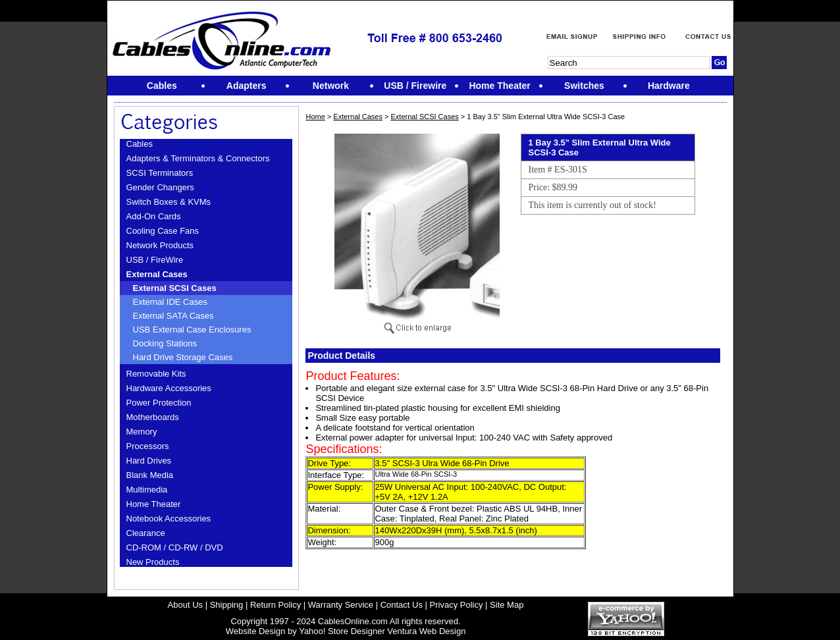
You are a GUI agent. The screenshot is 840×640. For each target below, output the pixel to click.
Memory (142, 432)
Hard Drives (149, 461)
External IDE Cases (170, 302)
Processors (148, 446)
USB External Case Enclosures (192, 330)
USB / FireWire (155, 260)
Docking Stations (165, 343)
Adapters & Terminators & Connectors (198, 158)
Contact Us (402, 605)
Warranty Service (341, 605)
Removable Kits (156, 374)
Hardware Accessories (169, 388)
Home (315, 117)
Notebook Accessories (169, 519)
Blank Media (150, 475)
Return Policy (276, 605)
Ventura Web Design (426, 631)
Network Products (160, 245)
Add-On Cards (154, 216)
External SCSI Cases (175, 288)
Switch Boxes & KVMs (169, 202)
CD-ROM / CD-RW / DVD (175, 547)
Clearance (146, 533)
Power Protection (159, 403)
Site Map (507, 605)
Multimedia (147, 490)
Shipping (227, 605)
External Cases (157, 274)
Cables (140, 144)
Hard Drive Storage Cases (183, 357)
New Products (153, 562)
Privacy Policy (457, 605)
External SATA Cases (173, 316)
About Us (185, 605)
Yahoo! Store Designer (342, 631)
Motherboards (153, 417)
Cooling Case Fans (163, 231)
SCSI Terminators (160, 173)
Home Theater (154, 504)
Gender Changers (160, 187)
